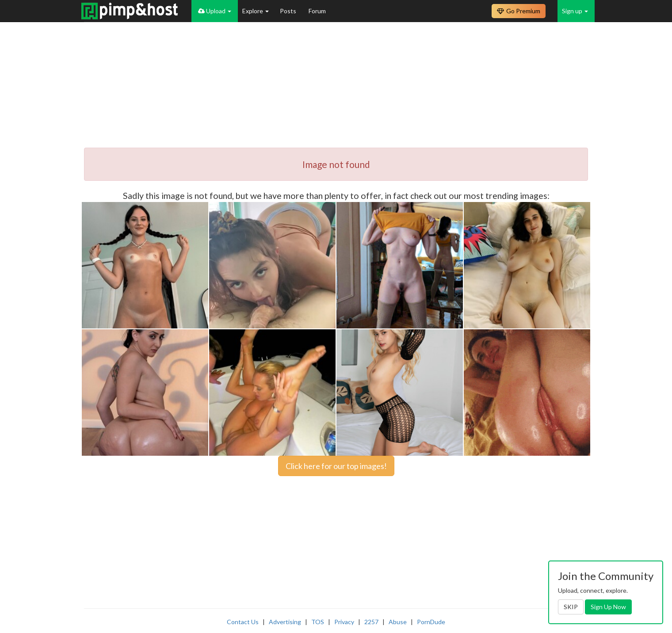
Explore (256, 11)
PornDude (431, 622)
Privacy (344, 622)
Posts (289, 11)
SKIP (571, 607)
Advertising (285, 622)
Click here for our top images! (336, 466)
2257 (371, 622)
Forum (317, 11)
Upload (215, 11)
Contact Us (243, 622)
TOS (318, 622)
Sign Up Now (608, 607)
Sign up (575, 11)
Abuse (398, 622)
